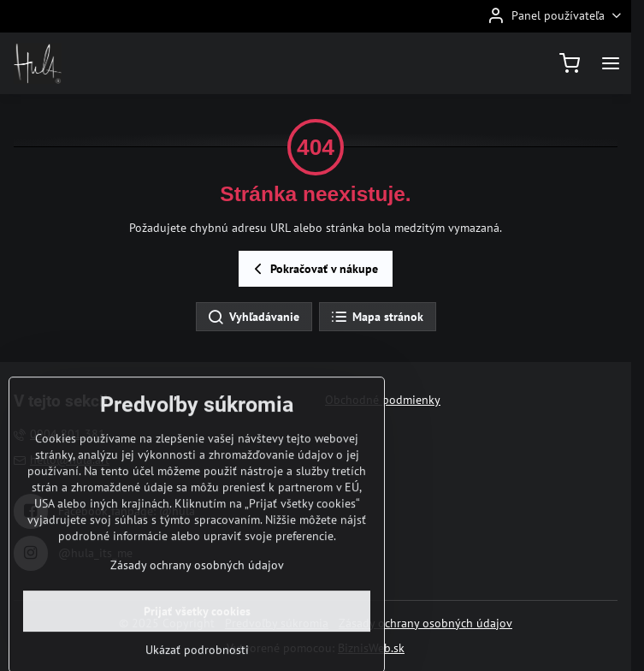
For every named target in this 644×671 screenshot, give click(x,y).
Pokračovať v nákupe (313, 269)
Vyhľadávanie (253, 318)
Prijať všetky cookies (197, 643)
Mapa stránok (377, 318)
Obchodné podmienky (383, 400)
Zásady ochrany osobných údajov (425, 623)
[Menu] (611, 63)
